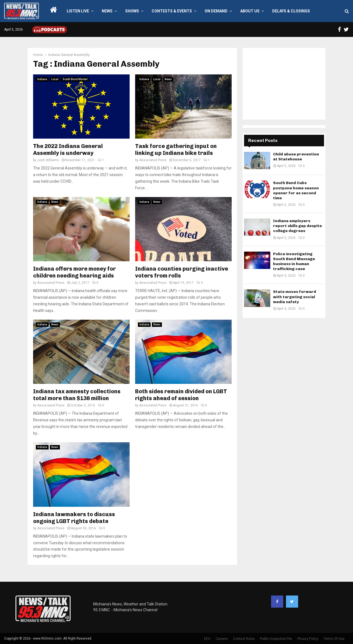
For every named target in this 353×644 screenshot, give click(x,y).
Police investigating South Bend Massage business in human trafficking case (294, 262)
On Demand (216, 11)
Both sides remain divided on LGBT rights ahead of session (181, 395)
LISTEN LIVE (78, 11)
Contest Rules (244, 639)
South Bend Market (75, 79)
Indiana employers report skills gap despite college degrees (297, 226)
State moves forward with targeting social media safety (295, 297)
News (107, 11)
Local (55, 79)
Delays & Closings (291, 11)
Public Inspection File (276, 639)
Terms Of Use (334, 639)
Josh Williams (48, 160)
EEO (207, 639)
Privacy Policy (308, 639)
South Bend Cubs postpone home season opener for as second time (296, 190)
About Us (250, 11)
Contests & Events (172, 11)
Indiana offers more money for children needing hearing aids (74, 272)
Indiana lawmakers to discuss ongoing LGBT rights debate (74, 518)
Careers (222, 639)
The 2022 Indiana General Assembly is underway (68, 149)
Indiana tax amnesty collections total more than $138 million (77, 395)
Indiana (42, 79)
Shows (132, 11)
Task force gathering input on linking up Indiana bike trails (176, 149)
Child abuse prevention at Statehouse (296, 157)
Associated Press (153, 160)
